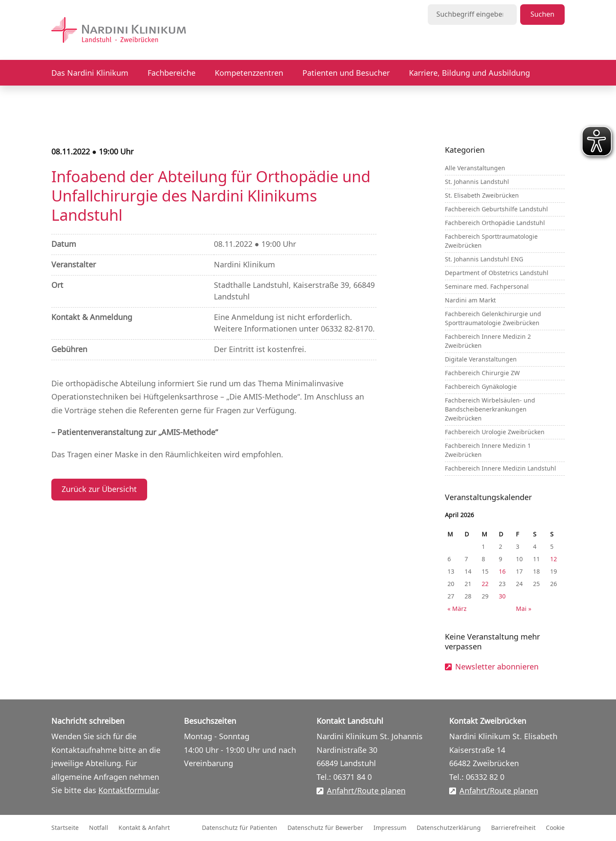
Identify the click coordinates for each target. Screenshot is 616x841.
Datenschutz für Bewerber (325, 828)
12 (554, 559)
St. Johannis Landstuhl (477, 182)
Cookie (555, 828)
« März (457, 609)
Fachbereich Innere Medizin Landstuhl (500, 469)
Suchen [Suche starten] (542, 15)
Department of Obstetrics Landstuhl (497, 273)
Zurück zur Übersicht (99, 489)
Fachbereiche (172, 73)
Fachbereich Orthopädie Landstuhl (495, 223)
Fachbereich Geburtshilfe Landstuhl (496, 209)
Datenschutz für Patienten (240, 828)
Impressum (390, 828)
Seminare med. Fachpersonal (487, 287)
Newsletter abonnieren (497, 667)
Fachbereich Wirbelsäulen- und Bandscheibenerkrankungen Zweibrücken (490, 410)
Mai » (524, 609)
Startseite (65, 828)
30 (502, 597)
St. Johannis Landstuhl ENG (484, 259)
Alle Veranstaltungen (475, 168)
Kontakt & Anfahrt (144, 828)
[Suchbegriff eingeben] (472, 15)
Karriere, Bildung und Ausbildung (469, 73)
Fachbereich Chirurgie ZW (482, 373)
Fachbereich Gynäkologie (481, 387)
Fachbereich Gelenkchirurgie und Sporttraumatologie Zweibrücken (493, 319)
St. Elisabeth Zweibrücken (482, 196)
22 (485, 584)
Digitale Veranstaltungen (481, 360)
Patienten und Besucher (346, 73)
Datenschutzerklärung (449, 828)
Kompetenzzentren (249, 73)
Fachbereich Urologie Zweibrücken (495, 432)
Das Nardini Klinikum (90, 73)
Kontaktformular (128, 791)
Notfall (99, 828)
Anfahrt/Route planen (366, 791)
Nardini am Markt (470, 301)
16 (502, 572)
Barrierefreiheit (513, 828)
